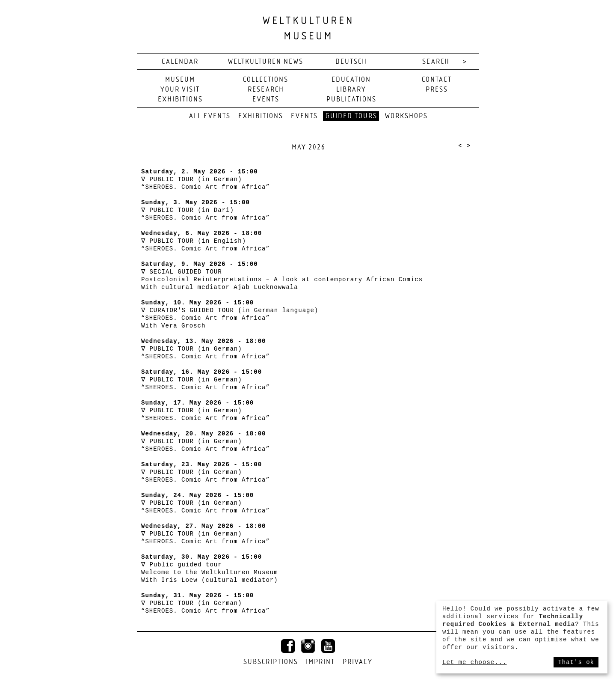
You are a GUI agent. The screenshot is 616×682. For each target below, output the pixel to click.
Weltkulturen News (266, 62)
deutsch (351, 62)
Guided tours (351, 116)
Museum (180, 80)
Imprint (320, 662)
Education (351, 80)
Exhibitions (180, 100)
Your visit (180, 90)
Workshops (406, 116)
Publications (351, 100)
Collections (266, 80)
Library (351, 90)
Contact (437, 80)
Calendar (180, 62)
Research (266, 90)
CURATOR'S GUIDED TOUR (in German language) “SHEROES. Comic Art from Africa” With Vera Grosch (230, 318)
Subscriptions (271, 662)
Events (266, 100)
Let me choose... (474, 662)
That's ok (576, 662)
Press (437, 90)
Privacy (358, 662)
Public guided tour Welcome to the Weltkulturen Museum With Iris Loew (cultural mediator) (210, 572)
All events (210, 116)
